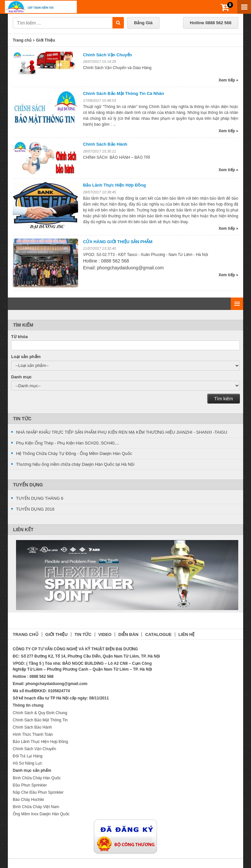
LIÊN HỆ (187, 634)
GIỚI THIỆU (57, 634)
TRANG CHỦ (26, 634)
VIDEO (105, 634)
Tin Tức (22, 419)
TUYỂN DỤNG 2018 (35, 509)
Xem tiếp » (228, 80)
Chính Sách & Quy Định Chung (40, 713)
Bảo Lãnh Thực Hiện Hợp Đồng (114, 185)
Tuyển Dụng (28, 485)
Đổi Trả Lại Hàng (28, 756)
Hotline (211, 23)
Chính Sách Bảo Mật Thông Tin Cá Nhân (124, 93)
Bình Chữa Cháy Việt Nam (36, 807)
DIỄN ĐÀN (128, 634)
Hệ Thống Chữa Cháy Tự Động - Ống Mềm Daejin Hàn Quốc (74, 453)
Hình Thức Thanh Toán (33, 734)
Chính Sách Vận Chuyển (108, 55)
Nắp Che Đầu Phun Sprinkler (38, 792)
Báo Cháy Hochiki (28, 800)
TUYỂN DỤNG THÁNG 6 (40, 498)
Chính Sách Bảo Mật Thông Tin (40, 720)
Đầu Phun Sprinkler (30, 785)
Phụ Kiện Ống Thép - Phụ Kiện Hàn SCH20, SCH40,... (68, 443)
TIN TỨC (83, 634)
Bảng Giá (143, 23)
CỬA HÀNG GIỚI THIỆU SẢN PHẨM (118, 242)
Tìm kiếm (224, 399)
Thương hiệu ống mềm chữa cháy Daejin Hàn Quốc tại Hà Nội (75, 464)
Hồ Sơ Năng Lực (27, 763)
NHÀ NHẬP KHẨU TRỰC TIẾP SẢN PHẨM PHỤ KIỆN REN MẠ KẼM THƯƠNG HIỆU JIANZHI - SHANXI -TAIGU (122, 432)
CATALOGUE (158, 634)
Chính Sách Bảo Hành (105, 144)
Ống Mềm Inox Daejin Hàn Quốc (41, 814)
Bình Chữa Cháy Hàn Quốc (37, 778)
